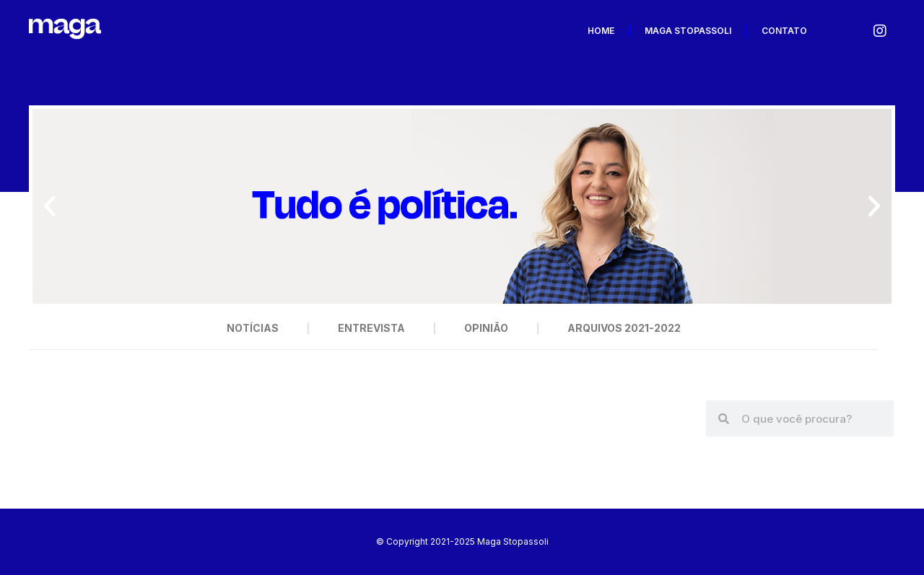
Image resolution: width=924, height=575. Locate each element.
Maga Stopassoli (688, 31)
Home (601, 31)
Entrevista (371, 328)
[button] (50, 206)
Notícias (253, 328)
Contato (784, 31)
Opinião (486, 328)
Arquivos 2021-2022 (624, 328)
